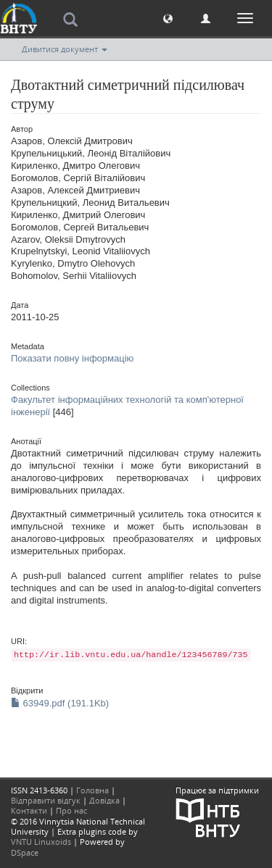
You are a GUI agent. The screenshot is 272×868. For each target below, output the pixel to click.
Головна (92, 790)
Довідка (104, 800)
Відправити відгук (46, 800)
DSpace (25, 852)
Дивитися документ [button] (65, 49)
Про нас (71, 810)
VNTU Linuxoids (41, 842)
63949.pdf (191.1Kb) (60, 703)
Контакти (29, 810)
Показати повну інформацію (72, 358)
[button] (168, 18)
